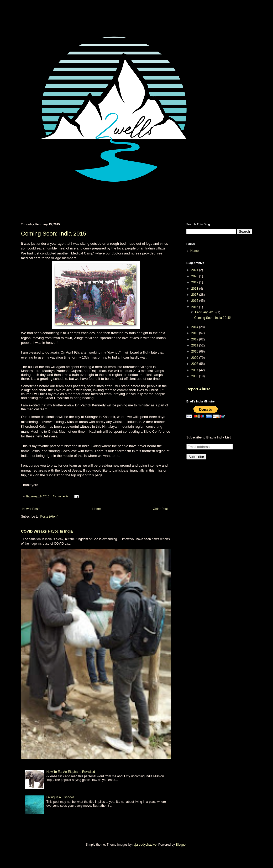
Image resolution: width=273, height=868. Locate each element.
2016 (195, 301)
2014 (195, 327)
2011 (195, 345)
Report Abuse (198, 389)
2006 (195, 376)
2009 (195, 358)
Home (97, 509)
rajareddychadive (145, 845)
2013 (195, 333)
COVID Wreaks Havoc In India (47, 531)
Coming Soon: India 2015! (54, 234)
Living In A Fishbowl (60, 797)
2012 (195, 339)
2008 (195, 364)
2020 (195, 276)
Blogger (181, 845)
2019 (195, 282)
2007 (195, 370)
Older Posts (161, 509)
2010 (195, 351)
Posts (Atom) (49, 517)
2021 (195, 270)
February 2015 (206, 312)
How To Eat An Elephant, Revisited (71, 772)
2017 (195, 295)
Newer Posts (31, 509)
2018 (195, 289)
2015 (195, 307)
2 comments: (62, 496)
